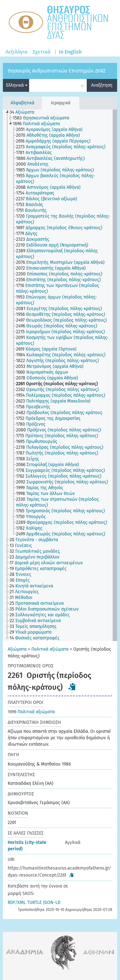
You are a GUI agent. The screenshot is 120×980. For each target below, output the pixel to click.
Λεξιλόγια (16, 52)
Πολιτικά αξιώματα (50, 649)
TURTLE (34, 902)
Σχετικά (42, 52)
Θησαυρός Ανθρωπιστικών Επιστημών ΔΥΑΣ (57, 71)
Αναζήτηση (102, 85)
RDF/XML (17, 902)
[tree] (60, 375)
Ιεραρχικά (61, 103)
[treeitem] (25, 112)
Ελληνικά (17, 85)
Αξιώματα (17, 649)
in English (70, 52)
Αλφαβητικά (22, 103)
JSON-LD (52, 902)
